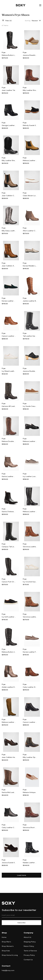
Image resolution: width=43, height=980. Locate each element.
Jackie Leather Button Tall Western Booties (30, 301)
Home (4, 937)
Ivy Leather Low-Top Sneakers (30, 476)
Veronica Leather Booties (30, 617)
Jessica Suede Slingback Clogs (9, 863)
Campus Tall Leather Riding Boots (9, 547)
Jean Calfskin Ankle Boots (9, 266)
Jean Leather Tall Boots (9, 90)
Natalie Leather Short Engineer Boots (30, 863)
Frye (4, 52)
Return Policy (29, 946)
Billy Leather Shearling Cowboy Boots (9, 160)
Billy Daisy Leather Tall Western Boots (9, 231)
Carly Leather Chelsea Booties (9, 827)
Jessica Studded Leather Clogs (30, 371)
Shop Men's (6, 942)
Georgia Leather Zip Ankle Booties (9, 125)
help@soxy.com (8, 970)
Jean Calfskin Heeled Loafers (9, 757)
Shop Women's (8, 946)
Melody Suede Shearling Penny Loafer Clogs (30, 125)
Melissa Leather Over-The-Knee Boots (9, 722)
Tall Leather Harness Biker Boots (30, 336)
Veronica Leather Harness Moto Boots (30, 547)
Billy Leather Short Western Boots (30, 90)
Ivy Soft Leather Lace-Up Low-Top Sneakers (9, 617)
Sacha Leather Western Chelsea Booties (9, 476)
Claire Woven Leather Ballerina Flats (30, 196)
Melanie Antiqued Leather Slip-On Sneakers (30, 792)
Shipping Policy (30, 942)
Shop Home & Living (10, 955)
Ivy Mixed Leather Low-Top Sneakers (9, 371)
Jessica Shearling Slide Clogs (30, 55)
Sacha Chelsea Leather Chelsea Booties (9, 511)
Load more (22, 875)
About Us (27, 937)
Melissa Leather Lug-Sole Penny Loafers (30, 441)
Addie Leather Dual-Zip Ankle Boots (9, 687)
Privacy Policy (29, 955)
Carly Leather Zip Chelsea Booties (30, 687)
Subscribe (21, 923)
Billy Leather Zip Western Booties (30, 757)
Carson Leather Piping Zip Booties (30, 722)
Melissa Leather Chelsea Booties (30, 160)
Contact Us (28, 960)
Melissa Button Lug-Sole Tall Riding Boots (9, 55)
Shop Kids (6, 951)
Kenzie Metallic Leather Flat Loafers (30, 266)
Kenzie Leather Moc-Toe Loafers (9, 301)
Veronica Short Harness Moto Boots (30, 827)
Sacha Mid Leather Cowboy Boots (9, 792)
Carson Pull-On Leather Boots (9, 582)
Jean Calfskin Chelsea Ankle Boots (9, 196)
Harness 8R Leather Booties (9, 406)
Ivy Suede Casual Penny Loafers (30, 406)
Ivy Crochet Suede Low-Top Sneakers (30, 582)
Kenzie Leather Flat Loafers (30, 652)
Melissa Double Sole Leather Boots (9, 441)
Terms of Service (30, 951)
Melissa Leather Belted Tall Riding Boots (30, 511)
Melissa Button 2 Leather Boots (9, 652)
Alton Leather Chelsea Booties (30, 231)
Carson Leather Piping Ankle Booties (9, 336)
